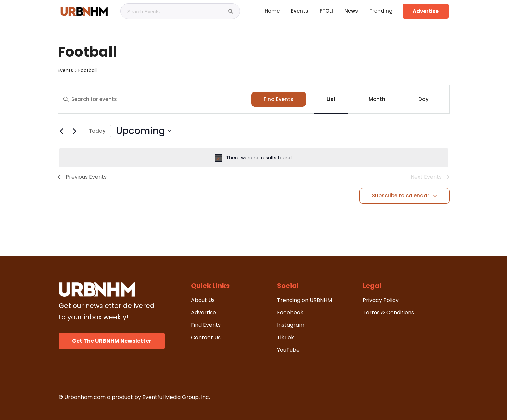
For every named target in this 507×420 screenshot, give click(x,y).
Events (65, 70)
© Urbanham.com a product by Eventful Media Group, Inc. (134, 397)
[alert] (254, 158)
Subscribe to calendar (401, 195)
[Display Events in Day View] (424, 99)
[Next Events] (75, 131)
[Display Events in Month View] (377, 99)
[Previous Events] (62, 131)
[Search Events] (231, 11)
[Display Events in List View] (331, 99)
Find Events (278, 99)
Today (97, 131)
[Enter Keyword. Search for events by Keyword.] (155, 99)
